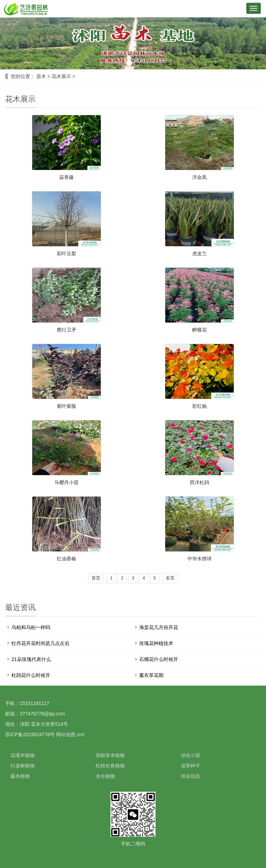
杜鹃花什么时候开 (31, 675)
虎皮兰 (199, 253)
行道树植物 (23, 766)
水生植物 (105, 776)
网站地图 (66, 734)
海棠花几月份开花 (159, 627)
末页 (170, 578)
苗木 (41, 76)
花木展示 (61, 76)
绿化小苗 (190, 755)
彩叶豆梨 (66, 253)
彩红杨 (199, 406)
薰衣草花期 (151, 675)
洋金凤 (199, 177)
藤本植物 (20, 776)
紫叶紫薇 (66, 406)
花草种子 (190, 766)
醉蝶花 (199, 330)
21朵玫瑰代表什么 (31, 659)
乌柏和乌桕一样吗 (31, 627)
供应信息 (190, 776)
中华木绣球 (199, 559)
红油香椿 (66, 559)
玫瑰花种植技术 (156, 643)
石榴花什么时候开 (159, 659)
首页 (96, 578)
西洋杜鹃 (199, 482)
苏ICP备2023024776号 (30, 734)
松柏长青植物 (110, 766)
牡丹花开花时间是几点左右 (41, 643)
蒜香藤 (66, 177)
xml (81, 734)
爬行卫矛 (66, 330)
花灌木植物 (23, 755)
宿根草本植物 (110, 755)
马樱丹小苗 (66, 482)
